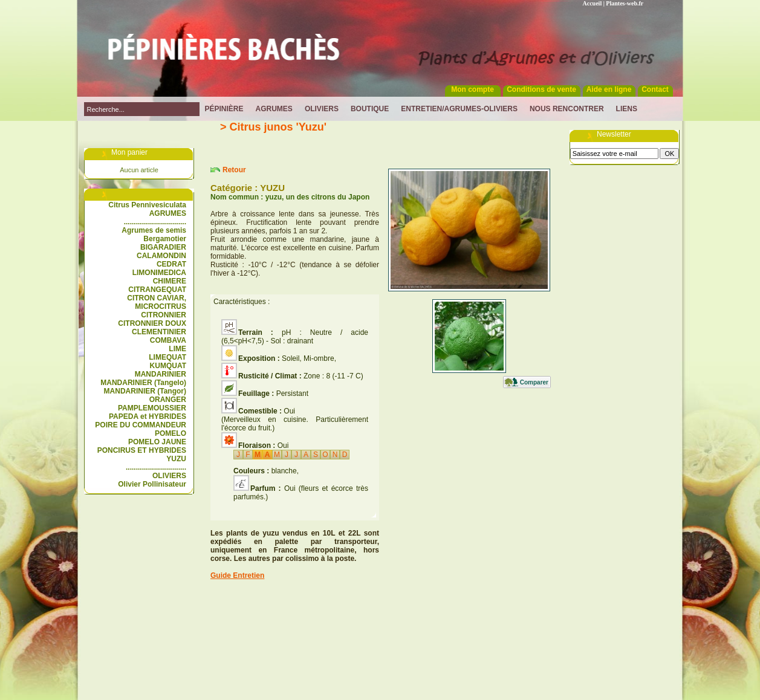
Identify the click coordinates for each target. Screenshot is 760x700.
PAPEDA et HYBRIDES (148, 416)
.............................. (156, 467)
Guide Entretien (237, 575)
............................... (155, 222)
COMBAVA (168, 340)
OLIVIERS (169, 476)
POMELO (171, 433)
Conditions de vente (541, 89)
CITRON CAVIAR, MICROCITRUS (157, 302)
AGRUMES (168, 213)
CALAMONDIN (161, 256)
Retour (234, 170)
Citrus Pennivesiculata (147, 205)
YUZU (176, 459)
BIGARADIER (163, 247)
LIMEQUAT (167, 357)
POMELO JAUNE (157, 442)
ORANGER (168, 400)
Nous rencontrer (567, 109)
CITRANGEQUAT (157, 290)
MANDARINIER (161, 374)
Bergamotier (165, 239)
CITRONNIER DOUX (152, 323)
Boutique (370, 109)
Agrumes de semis (154, 230)
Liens (627, 109)
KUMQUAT (168, 366)
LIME (177, 349)
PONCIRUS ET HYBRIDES (142, 450)
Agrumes (274, 109)
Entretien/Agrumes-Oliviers (459, 109)
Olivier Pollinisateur (152, 484)
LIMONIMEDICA (159, 273)
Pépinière (224, 109)
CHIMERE (170, 281)
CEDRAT (171, 264)
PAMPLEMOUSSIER (152, 408)
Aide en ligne (609, 89)
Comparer (534, 382)
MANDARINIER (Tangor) (145, 391)
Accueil (593, 3)
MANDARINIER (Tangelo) (143, 383)
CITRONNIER (164, 315)
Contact (655, 89)
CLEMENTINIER (159, 332)
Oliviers (322, 109)
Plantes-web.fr (625, 3)
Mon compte (473, 89)
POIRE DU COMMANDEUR (141, 425)
